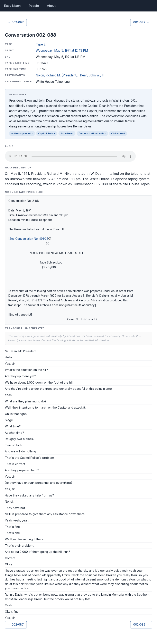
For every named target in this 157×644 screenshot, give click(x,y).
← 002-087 (16, 22)
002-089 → (141, 22)
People (34, 6)
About (51, 6)
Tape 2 (41, 44)
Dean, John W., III (92, 75)
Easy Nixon (12, 6)
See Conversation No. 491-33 (29, 239)
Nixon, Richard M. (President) (57, 75)
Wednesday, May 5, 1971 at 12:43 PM (62, 51)
